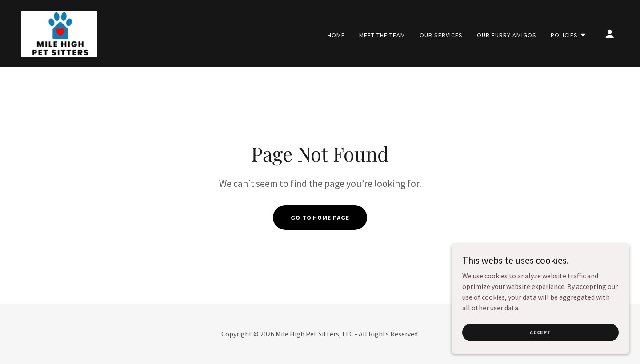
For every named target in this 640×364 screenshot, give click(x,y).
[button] (569, 35)
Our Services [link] (441, 35)
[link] (59, 33)
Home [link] (336, 35)
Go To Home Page (320, 218)
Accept (540, 332)
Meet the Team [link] (382, 35)
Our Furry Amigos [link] (507, 35)
